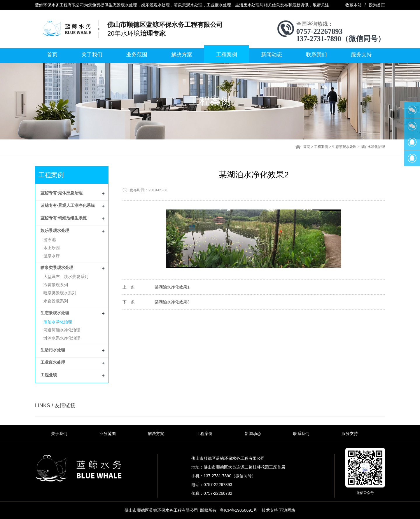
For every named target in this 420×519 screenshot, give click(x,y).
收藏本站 (353, 5)
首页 (52, 55)
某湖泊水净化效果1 (172, 287)
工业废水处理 (53, 362)
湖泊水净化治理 (373, 147)
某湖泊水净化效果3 (172, 302)
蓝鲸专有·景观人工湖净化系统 (68, 205)
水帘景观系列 (56, 301)
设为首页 (377, 5)
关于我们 (92, 55)
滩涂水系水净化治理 (62, 338)
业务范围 (137, 55)
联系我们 (316, 55)
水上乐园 (52, 248)
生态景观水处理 (344, 147)
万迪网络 (287, 510)
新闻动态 (272, 55)
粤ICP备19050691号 (239, 510)
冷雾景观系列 (56, 285)
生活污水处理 (53, 350)
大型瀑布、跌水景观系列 (66, 277)
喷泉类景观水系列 (60, 293)
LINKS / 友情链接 (55, 406)
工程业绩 (49, 375)
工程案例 (227, 55)
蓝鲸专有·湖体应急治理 (62, 193)
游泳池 (50, 240)
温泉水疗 (52, 256)
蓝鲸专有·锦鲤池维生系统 (64, 218)
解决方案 (182, 55)
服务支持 (361, 55)
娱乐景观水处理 (55, 230)
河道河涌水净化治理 (62, 330)
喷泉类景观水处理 (57, 268)
